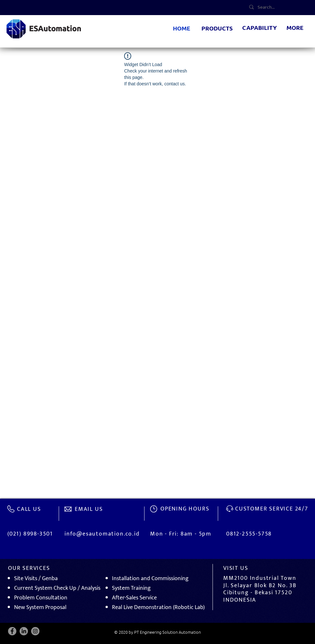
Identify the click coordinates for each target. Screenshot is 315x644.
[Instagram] (35, 631)
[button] (217, 29)
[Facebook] (12, 631)
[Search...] (279, 7)
